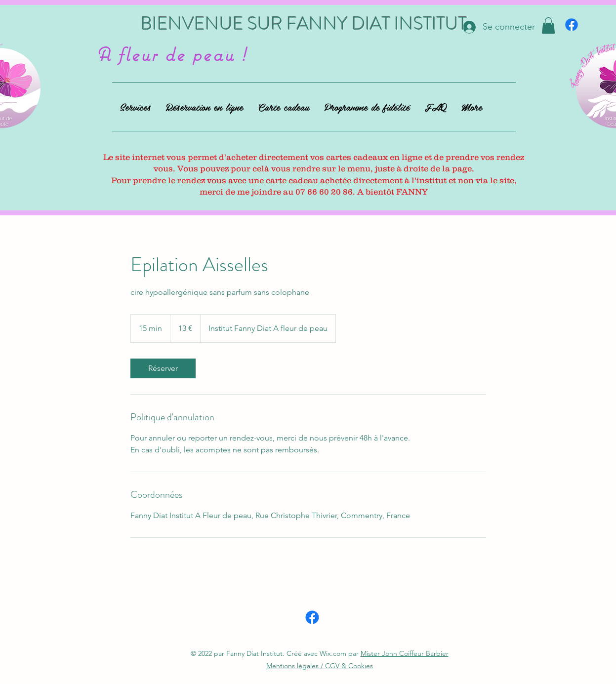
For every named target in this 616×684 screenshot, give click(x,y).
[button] (548, 25)
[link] (163, 368)
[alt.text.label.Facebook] (572, 25)
